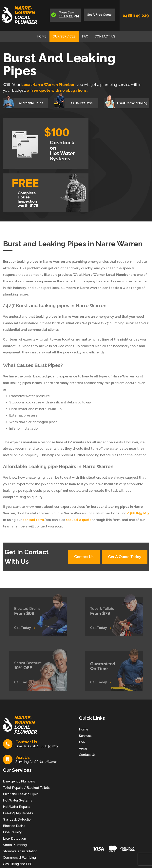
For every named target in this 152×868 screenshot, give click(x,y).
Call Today (28, 625)
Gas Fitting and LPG (18, 864)
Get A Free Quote (99, 15)
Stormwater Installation (20, 851)
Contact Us (105, 36)
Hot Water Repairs (17, 807)
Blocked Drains (14, 826)
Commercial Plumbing (19, 858)
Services (85, 736)
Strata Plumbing (15, 845)
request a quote (78, 520)
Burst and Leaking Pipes (21, 794)
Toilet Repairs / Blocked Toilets (26, 788)
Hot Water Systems (18, 800)
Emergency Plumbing (19, 781)
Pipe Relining (13, 832)
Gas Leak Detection (18, 819)
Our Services (64, 36)
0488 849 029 (136, 15)
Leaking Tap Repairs (18, 813)
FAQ (85, 36)
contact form (33, 520)
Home (42, 36)
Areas (83, 748)
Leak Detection (14, 839)
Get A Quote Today (125, 557)
